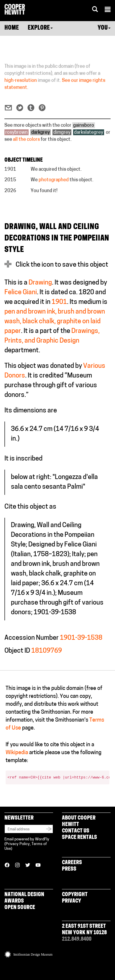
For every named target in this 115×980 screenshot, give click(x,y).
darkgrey (41, 133)
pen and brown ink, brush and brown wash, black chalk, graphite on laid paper (55, 322)
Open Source (20, 908)
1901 (59, 302)
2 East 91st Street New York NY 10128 (84, 930)
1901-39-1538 (81, 638)
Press (69, 869)
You (104, 28)
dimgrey (62, 133)
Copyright (75, 895)
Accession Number (32, 638)
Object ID (17, 651)
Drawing (40, 283)
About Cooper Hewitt (79, 821)
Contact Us (76, 831)
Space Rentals (79, 838)
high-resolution (21, 81)
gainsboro (84, 126)
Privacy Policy (18, 844)
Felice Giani (21, 293)
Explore (40, 28)
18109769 (47, 651)
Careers (72, 863)
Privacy (72, 901)
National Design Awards (24, 898)
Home (12, 28)
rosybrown (17, 133)
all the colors (26, 140)
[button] (108, 10)
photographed (54, 180)
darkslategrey (89, 133)
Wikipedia (17, 753)
